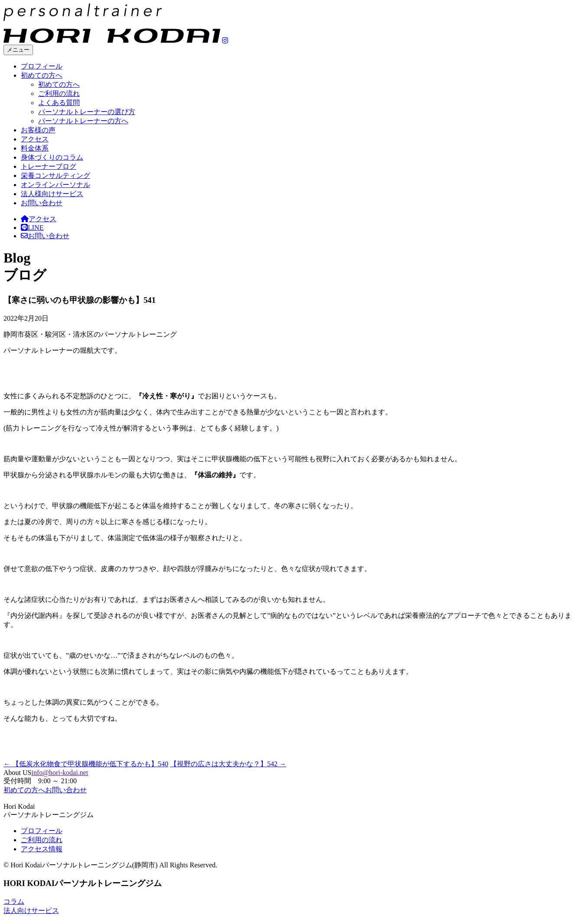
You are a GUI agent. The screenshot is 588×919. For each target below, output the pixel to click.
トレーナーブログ (49, 166)
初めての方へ (42, 75)
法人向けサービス (31, 911)
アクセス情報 (42, 849)
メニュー (18, 50)
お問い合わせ (42, 203)
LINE (32, 228)
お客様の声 (38, 130)
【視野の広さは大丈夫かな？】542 (228, 764)
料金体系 (35, 148)
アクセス (35, 139)
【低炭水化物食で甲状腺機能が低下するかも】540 (86, 764)
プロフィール (42, 66)
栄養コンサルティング (56, 176)
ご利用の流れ (59, 94)
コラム (14, 901)
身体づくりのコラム (52, 157)
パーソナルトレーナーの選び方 (87, 112)
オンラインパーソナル (56, 185)
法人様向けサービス (52, 194)
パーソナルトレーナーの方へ (83, 121)
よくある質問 (59, 103)
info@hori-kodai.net (60, 773)
